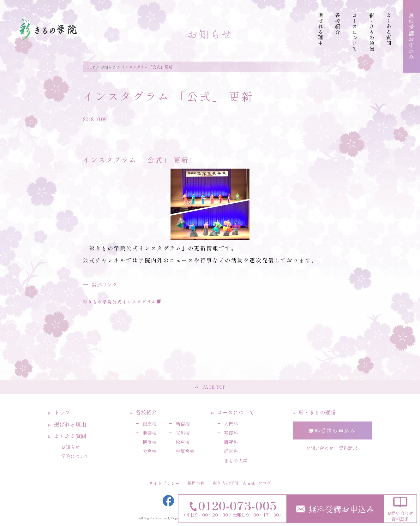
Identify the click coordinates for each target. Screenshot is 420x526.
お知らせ (108, 67)
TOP (91, 67)
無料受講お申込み (335, 509)
